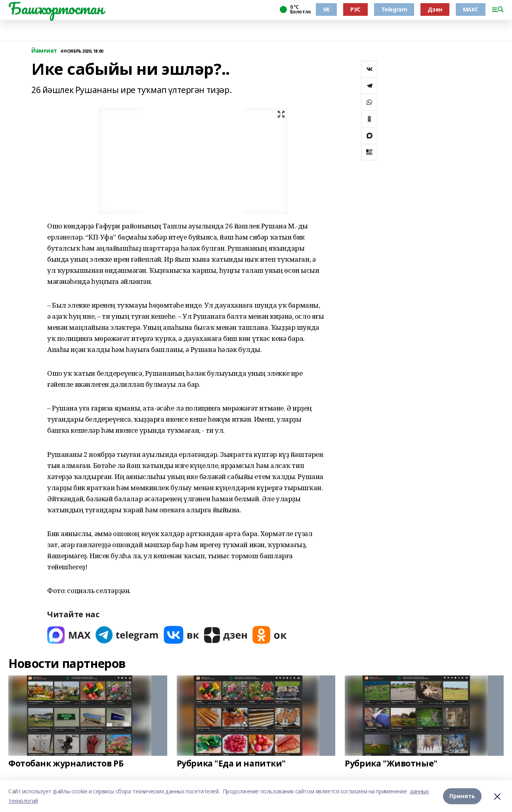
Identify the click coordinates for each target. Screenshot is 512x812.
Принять (462, 796)
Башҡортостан (56, 8)
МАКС (471, 9)
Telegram (394, 9)
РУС (355, 9)
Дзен (435, 9)
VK (326, 9)
